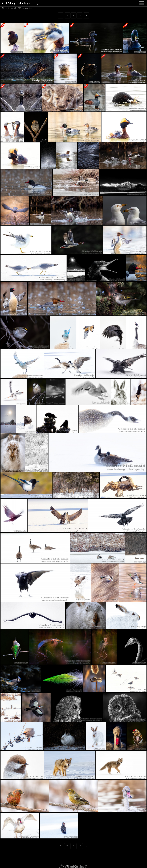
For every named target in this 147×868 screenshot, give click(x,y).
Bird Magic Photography (19, 3)
